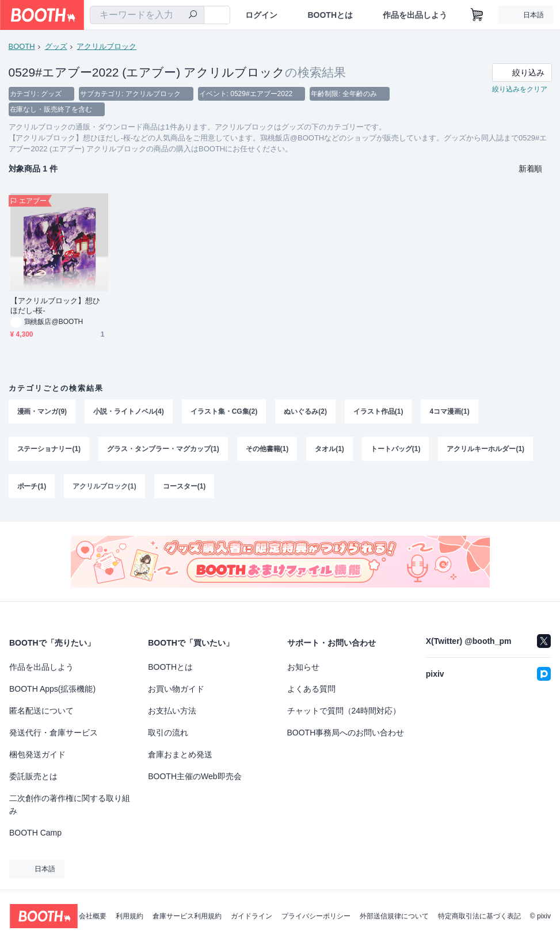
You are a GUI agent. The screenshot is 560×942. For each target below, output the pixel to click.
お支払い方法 (172, 711)
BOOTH (22, 46)
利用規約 (129, 916)
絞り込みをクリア (520, 90)
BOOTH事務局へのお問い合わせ (346, 733)
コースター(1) (184, 489)
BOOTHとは (330, 15)
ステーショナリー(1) (49, 451)
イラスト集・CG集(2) (224, 413)
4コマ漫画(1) (450, 413)
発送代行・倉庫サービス (54, 733)
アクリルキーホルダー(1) (486, 451)
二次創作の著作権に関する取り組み (70, 804)
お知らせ (303, 667)
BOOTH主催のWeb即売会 (195, 776)
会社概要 (93, 916)
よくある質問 (311, 689)
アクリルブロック (107, 46)
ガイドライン (252, 916)
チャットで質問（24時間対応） (344, 711)
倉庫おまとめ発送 (180, 754)
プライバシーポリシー (316, 916)
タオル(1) (330, 451)
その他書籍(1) (267, 451)
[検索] (193, 16)
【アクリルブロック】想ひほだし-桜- (56, 307)
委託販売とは (33, 776)
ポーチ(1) (32, 489)
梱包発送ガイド (37, 754)
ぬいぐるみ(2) (306, 413)
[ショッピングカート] (477, 15)
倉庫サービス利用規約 (187, 916)
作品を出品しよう (415, 15)
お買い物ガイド (176, 689)
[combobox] (147, 15)
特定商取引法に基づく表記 (479, 916)
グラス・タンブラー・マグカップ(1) (163, 451)
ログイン (261, 15)
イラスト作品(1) (378, 413)
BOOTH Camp (35, 833)
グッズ (56, 46)
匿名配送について (41, 711)
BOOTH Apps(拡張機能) (52, 689)
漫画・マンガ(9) (42, 413)
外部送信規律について (394, 916)
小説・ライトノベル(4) (129, 413)
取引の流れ (168, 733)
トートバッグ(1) (396, 451)
